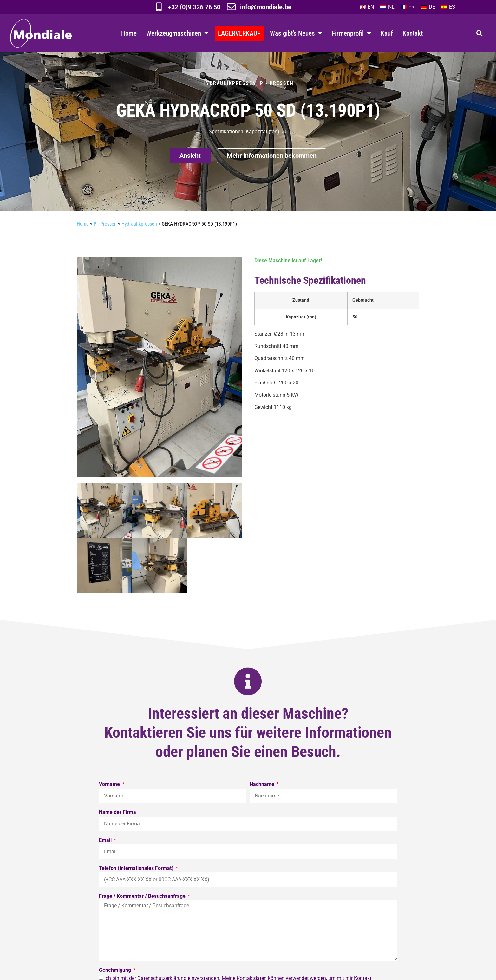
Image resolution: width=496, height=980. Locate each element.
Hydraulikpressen (229, 96)
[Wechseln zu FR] (408, 7)
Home (129, 33)
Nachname (263, 797)
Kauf (387, 33)
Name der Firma (117, 825)
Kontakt (413, 33)
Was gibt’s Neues (296, 33)
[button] (480, 33)
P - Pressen (277, 96)
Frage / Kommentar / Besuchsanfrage (143, 909)
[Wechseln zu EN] (367, 7)
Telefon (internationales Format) (137, 881)
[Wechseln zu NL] (387, 7)
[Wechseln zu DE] (428, 7)
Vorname (110, 797)
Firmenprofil (351, 33)
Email (106, 853)
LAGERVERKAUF (239, 33)
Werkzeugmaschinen (177, 33)
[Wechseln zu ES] (448, 7)
